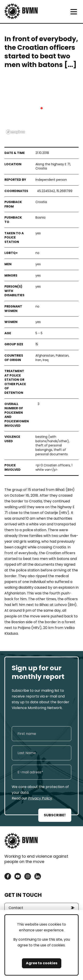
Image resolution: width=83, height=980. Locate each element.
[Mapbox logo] (15, 132)
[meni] (74, 12)
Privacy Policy (40, 798)
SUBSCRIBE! (55, 815)
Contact (16, 908)
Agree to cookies (42, 963)
